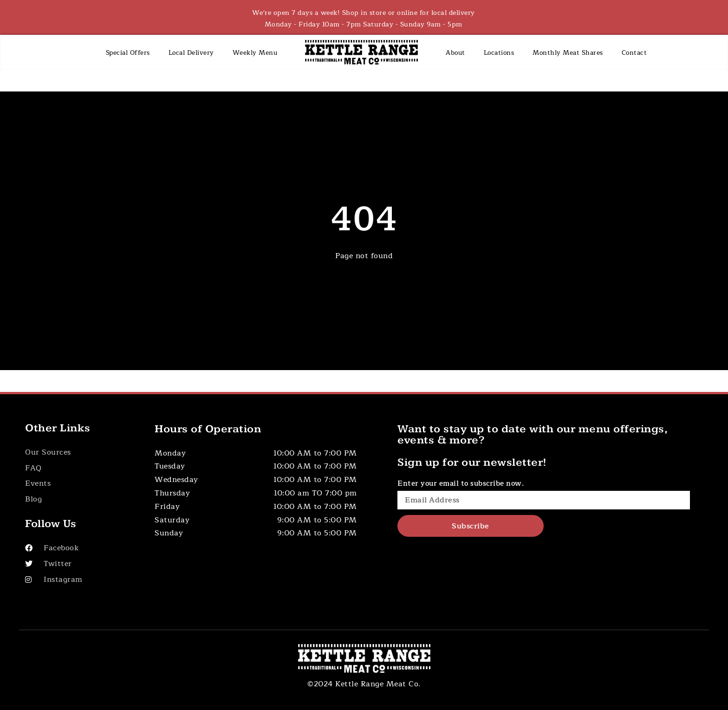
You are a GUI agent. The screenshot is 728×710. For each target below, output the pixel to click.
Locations (499, 53)
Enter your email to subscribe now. (461, 484)
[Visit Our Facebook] (80, 548)
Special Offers (128, 53)
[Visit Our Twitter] (80, 564)
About (455, 53)
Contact (634, 53)
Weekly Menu (255, 53)
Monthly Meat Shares (568, 53)
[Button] (80, 453)
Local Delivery (191, 53)
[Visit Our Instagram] (80, 580)
